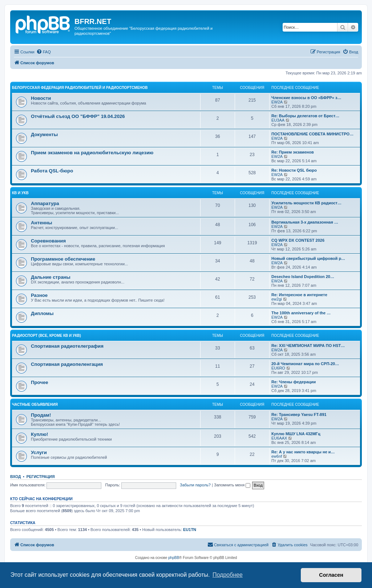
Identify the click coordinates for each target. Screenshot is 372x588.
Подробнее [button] (228, 575)
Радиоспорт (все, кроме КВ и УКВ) (46, 336)
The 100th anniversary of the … (301, 313)
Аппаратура (45, 203)
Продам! (41, 415)
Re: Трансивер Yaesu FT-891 (299, 415)
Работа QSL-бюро (52, 171)
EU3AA (278, 120)
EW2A (277, 102)
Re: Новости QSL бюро (294, 170)
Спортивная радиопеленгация (67, 364)
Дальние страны (51, 277)
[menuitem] (44, 52)
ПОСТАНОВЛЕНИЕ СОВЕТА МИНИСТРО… (312, 134)
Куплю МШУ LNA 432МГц (296, 434)
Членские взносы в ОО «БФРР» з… (306, 98)
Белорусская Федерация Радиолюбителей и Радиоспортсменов (80, 88)
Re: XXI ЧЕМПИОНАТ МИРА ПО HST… (308, 346)
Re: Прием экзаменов (293, 152)
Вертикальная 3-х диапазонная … (305, 222)
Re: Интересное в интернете (299, 295)
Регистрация (41, 477)
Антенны (41, 223)
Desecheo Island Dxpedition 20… (303, 277)
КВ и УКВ (20, 193)
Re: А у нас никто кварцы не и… (303, 452)
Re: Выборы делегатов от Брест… (305, 116)
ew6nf (277, 456)
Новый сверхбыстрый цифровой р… (308, 258)
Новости (41, 98)
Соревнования (48, 241)
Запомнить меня (232, 485)
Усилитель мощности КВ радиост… (306, 203)
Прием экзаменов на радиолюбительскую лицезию (92, 153)
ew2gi (277, 299)
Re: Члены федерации (294, 382)
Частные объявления (35, 405)
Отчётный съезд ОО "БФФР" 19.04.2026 (78, 116)
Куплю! (39, 434)
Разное (39, 295)
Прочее (40, 382)
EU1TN (190, 530)
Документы (44, 134)
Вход (15, 477)
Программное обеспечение (63, 259)
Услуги (39, 452)
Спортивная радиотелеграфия (67, 346)
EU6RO (278, 368)
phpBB (174, 558)
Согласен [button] (331, 575)
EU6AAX (279, 438)
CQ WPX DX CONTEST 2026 (298, 240)
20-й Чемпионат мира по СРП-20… (305, 364)
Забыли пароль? (195, 485)
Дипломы (42, 313)
